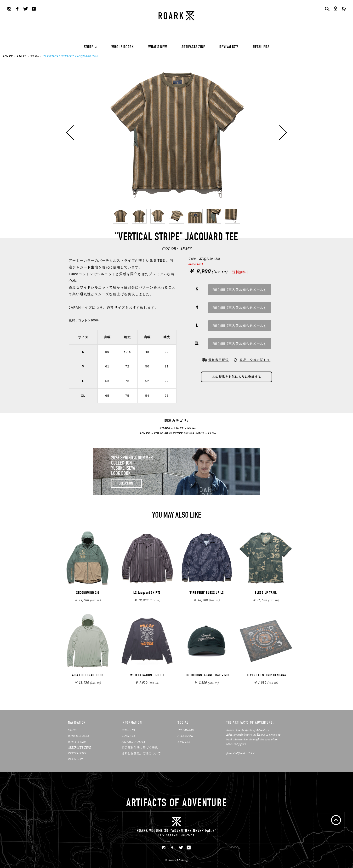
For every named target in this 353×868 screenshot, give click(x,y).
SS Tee (34, 56)
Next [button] (283, 133)
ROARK (8, 56)
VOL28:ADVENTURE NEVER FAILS (179, 433)
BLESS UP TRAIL (266, 593)
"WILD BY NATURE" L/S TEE (147, 676)
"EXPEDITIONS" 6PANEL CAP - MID (206, 676)
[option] (176, 133)
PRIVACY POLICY (134, 742)
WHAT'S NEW (158, 47)
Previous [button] (70, 133)
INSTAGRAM (186, 730)
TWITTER (184, 742)
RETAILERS (261, 47)
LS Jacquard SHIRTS (147, 593)
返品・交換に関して (255, 360)
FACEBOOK (185, 736)
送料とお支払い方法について (141, 753)
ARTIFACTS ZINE (193, 47)
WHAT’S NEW (77, 742)
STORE (89, 47)
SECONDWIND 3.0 (88, 593)
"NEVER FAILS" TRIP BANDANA (266, 676)
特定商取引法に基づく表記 (140, 747)
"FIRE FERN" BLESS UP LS (206, 593)
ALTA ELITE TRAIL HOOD (88, 676)
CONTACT (129, 736)
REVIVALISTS (229, 47)
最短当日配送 (219, 360)
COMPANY (129, 730)
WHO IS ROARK (123, 47)
